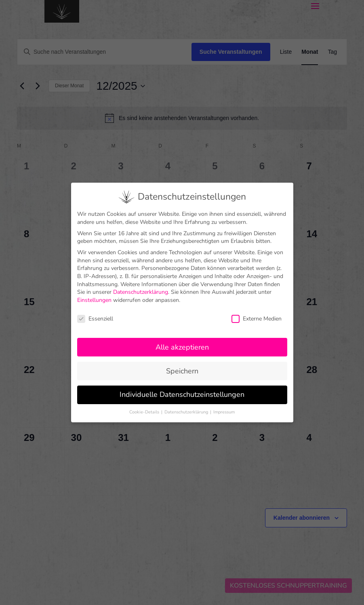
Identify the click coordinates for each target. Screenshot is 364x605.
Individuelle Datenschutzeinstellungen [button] (182, 389)
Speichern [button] (182, 365)
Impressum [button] (224, 406)
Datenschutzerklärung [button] (187, 406)
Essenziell (95, 313)
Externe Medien (257, 313)
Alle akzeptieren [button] (182, 341)
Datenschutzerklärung (141, 286)
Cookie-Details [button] (145, 406)
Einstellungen (94, 294)
